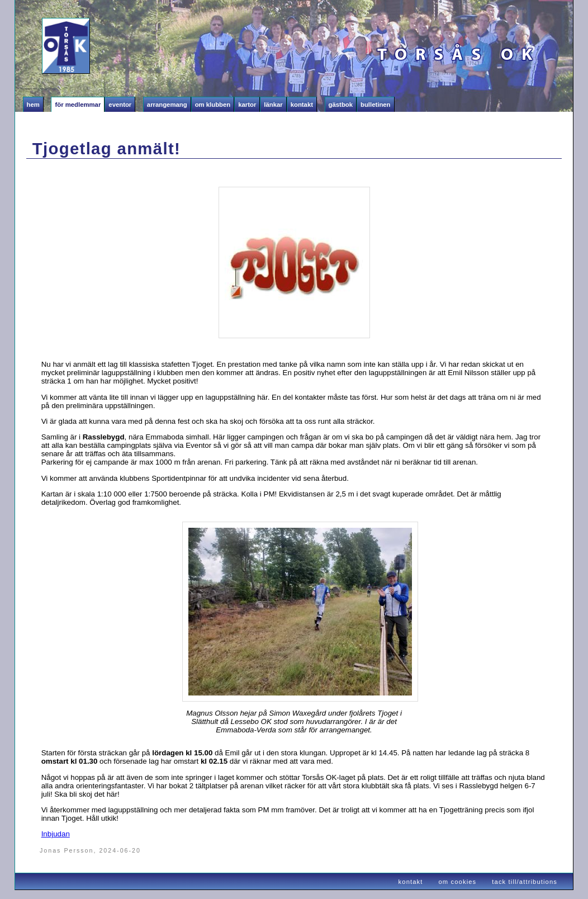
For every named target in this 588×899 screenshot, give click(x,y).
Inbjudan (56, 834)
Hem (33, 105)
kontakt (411, 882)
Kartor (247, 105)
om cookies (458, 882)
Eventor (120, 105)
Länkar (273, 105)
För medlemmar (78, 105)
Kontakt (302, 105)
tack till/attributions (525, 882)
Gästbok (341, 105)
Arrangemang (167, 105)
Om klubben (213, 105)
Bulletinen (376, 105)
